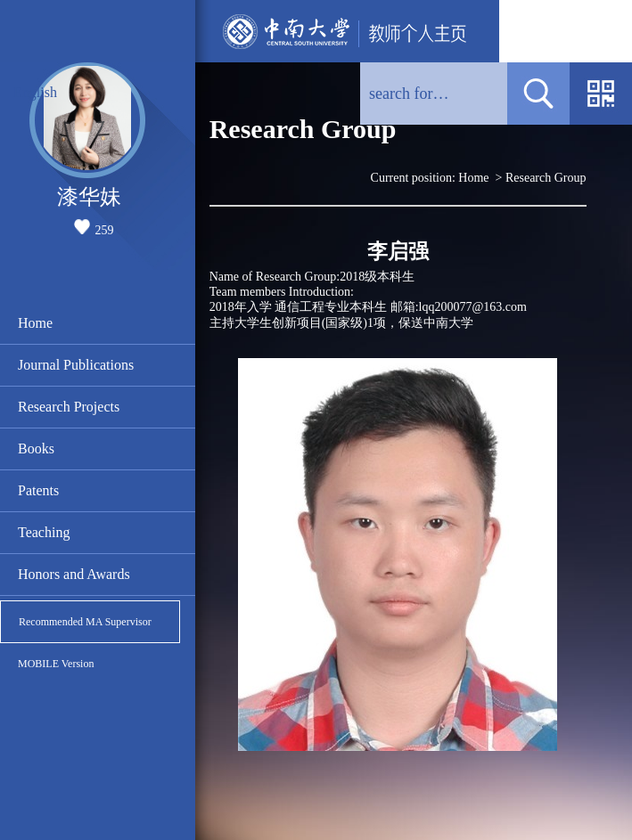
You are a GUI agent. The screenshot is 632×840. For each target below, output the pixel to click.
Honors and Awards (74, 574)
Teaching (44, 532)
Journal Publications (76, 365)
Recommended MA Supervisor (85, 622)
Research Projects (69, 407)
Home (35, 323)
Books (36, 449)
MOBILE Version (56, 664)
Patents (38, 490)
